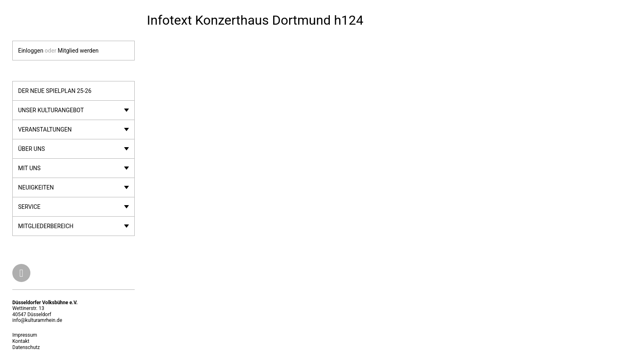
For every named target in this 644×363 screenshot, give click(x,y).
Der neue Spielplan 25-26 (55, 91)
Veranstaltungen (45, 129)
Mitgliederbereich (46, 226)
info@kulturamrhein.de (37, 320)
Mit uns (29, 168)
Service (29, 207)
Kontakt (21, 341)
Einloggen (31, 51)
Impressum (25, 335)
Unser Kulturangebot (51, 110)
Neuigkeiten (36, 187)
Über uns (31, 149)
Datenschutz (26, 347)
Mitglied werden (78, 51)
